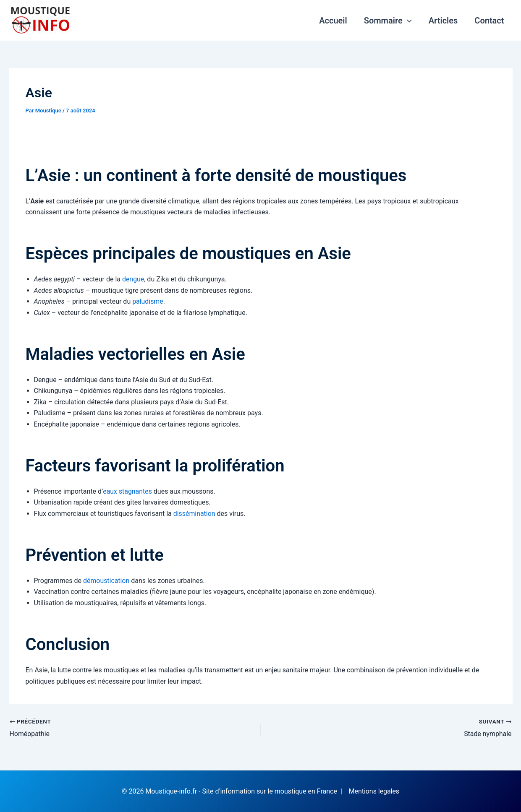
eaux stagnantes (127, 491)
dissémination (194, 514)
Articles (443, 21)
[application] (407, 21)
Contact (489, 21)
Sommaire (388, 21)
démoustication (106, 581)
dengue (133, 279)
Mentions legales (374, 791)
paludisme (148, 301)
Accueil (333, 21)
